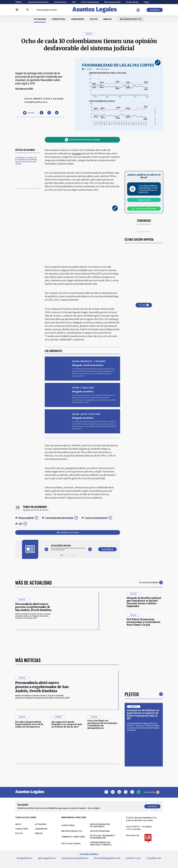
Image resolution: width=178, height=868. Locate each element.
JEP (20, 524)
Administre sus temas (68, 532)
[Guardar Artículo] (29, 113)
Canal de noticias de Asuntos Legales (82, 140)
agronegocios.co (47, 858)
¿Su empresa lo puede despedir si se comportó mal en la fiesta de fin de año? (67, 724)
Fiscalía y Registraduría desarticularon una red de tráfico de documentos (29, 724)
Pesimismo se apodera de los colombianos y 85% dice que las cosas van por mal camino (26, 161)
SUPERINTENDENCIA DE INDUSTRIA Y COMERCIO (101, 844)
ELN (74, 2)
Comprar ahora (144, 200)
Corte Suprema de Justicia (59, 518)
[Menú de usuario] (138, 10)
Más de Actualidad (33, 583)
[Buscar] (28, 10)
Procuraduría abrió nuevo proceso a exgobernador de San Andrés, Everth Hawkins (33, 607)
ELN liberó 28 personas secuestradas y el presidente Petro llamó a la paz (143, 622)
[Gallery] (68, 548)
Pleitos (132, 694)
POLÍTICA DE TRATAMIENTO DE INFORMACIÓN (103, 837)
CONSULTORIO (58, 19)
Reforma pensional (112, 2)
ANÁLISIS (108, 19)
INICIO (18, 824)
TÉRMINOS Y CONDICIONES (73, 837)
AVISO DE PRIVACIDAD (100, 831)
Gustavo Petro (60, 2)
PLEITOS (94, 19)
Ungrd (146, 2)
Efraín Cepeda (132, 2)
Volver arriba (152, 792)
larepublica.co (25, 858)
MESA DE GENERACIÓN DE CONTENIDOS (100, 825)
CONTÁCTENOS (68, 825)
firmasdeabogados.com (107, 858)
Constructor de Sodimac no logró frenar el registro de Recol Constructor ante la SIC (143, 714)
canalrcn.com (133, 858)
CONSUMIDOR (78, 19)
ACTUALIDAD (40, 19)
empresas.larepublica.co (75, 858)
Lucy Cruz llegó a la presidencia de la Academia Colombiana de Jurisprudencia (102, 724)
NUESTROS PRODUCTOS (72, 831)
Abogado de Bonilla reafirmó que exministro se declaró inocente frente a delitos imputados (144, 602)
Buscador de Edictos (131, 19)
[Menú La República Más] (17, 10)
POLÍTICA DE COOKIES (71, 844)
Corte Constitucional (90, 2)
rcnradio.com (154, 858)
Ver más (144, 305)
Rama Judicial (26, 518)
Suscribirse (155, 10)
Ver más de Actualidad (151, 583)
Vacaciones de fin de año (38, 2)
